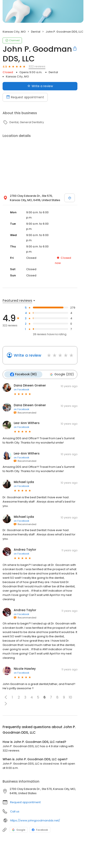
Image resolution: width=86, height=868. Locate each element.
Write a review (28, 355)
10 (70, 697)
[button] (6, 697)
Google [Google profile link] (19, 830)
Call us (15, 811)
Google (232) (61, 374)
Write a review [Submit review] (40, 86)
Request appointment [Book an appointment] (25, 97)
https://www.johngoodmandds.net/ (35, 820)
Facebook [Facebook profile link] (40, 830)
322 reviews (37, 66)
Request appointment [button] (25, 802)
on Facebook (21, 389)
